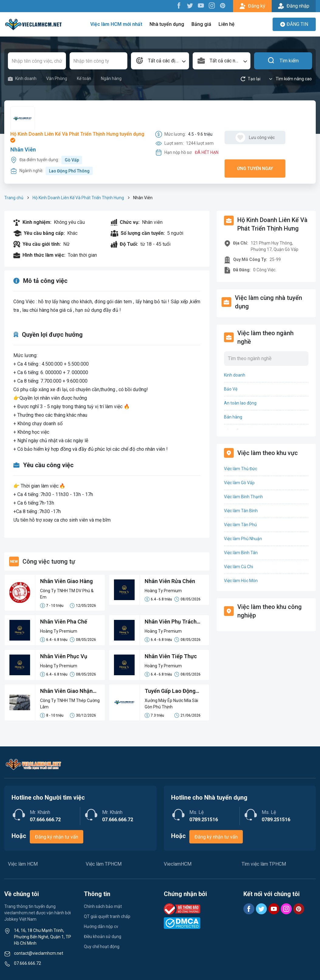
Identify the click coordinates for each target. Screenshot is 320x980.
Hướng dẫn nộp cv (101, 926)
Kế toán (84, 78)
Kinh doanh (22, 79)
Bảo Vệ (231, 389)
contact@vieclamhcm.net (39, 953)
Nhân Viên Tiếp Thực (171, 656)
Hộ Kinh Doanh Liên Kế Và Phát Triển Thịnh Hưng (78, 198)
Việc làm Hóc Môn (241, 581)
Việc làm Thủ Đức (241, 469)
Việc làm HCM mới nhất (116, 24)
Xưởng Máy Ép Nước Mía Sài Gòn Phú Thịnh (171, 704)
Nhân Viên (23, 149)
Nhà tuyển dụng (167, 24)
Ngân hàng (111, 78)
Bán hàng (233, 417)
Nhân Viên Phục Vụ (64, 656)
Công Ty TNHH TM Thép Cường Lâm (70, 704)
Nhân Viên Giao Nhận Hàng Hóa (66, 691)
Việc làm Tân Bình (241, 511)
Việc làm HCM (23, 864)
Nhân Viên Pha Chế (64, 622)
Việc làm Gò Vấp (239, 483)
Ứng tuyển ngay (255, 169)
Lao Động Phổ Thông (69, 171)
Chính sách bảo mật (103, 906)
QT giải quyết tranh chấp (107, 916)
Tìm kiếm (283, 61)
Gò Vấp (72, 160)
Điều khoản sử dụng (103, 937)
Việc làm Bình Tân (241, 553)
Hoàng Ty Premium (163, 591)
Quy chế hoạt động (102, 947)
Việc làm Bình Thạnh (243, 497)
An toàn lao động (240, 403)
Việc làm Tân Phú (240, 525)
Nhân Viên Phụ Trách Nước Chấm (171, 622)
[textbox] (160, 61)
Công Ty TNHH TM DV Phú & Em (67, 594)
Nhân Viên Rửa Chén (170, 581)
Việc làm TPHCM (104, 864)
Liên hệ (227, 24)
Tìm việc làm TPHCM (264, 864)
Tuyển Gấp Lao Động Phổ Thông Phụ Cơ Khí (172, 691)
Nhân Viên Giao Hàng (66, 581)
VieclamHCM (178, 864)
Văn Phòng (57, 78)
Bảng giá (201, 24)
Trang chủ (14, 198)
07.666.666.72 (28, 963)
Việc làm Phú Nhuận (243, 539)
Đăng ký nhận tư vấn (57, 837)
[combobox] (160, 61)
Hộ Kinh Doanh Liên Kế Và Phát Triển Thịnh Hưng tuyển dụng (77, 137)
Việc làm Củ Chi (239, 567)
